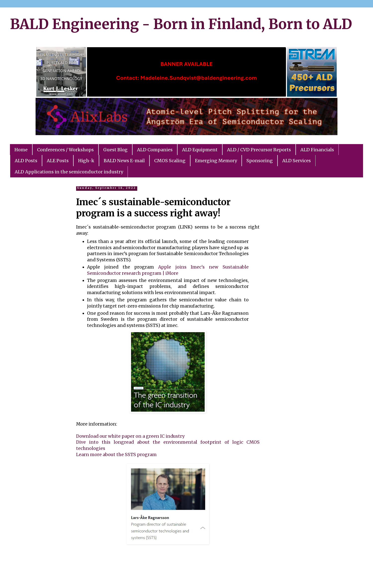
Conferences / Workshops (65, 150)
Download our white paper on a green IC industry (130, 436)
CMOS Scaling (170, 161)
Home (21, 150)
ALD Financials (317, 150)
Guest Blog (115, 150)
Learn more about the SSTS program (116, 455)
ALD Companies (155, 150)
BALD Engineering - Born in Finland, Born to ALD (181, 24)
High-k (86, 161)
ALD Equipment (200, 150)
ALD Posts (26, 161)
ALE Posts (58, 161)
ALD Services (297, 161)
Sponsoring (260, 161)
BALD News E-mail (124, 161)
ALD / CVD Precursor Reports (259, 150)
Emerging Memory (216, 161)
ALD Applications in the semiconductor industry (69, 172)
